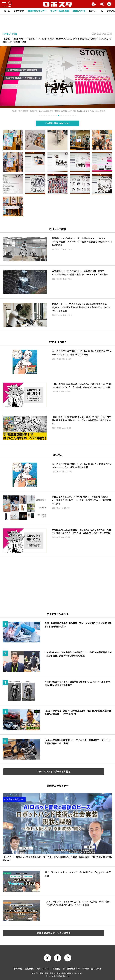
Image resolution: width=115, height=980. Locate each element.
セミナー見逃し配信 (60, 11)
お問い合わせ (42, 969)
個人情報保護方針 (71, 969)
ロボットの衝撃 (58, 229)
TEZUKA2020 (57, 342)
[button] (11, 78)
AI (102, 11)
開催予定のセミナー (37, 11)
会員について (79, 11)
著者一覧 (18, 969)
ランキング (19, 11)
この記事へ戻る (58, 123)
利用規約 (56, 969)
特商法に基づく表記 (92, 969)
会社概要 (29, 969)
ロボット (93, 11)
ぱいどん (58, 455)
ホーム (7, 11)
